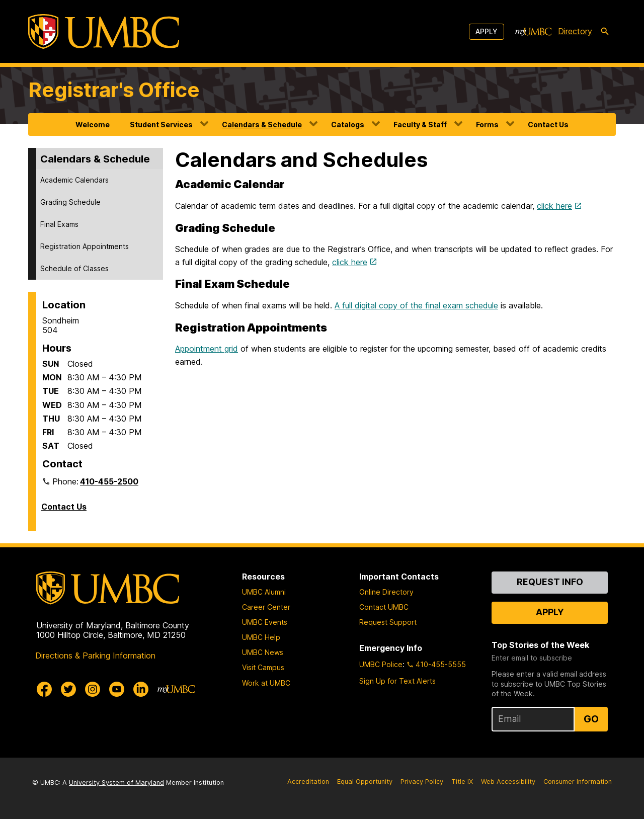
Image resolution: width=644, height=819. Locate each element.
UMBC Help (261, 637)
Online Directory (386, 592)
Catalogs (348, 125)
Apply (487, 31)
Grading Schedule (70, 202)
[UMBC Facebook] (44, 689)
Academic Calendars (74, 180)
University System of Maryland (116, 783)
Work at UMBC (266, 683)
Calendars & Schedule (262, 125)
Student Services (161, 125)
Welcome (93, 125)
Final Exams (59, 224)
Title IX (462, 782)
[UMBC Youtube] (117, 689)
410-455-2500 (109, 481)
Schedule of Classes (74, 268)
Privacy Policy (422, 782)
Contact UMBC (384, 607)
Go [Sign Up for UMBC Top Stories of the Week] (591, 719)
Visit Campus (263, 667)
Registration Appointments (85, 246)
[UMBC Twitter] (68, 689)
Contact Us (548, 125)
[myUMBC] (533, 32)
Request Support (388, 622)
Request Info (550, 582)
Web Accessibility (508, 782)
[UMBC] (104, 31)
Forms (487, 125)
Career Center (266, 607)
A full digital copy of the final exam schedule (416, 305)
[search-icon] (605, 32)
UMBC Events (265, 622)
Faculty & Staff (420, 125)
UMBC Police (381, 664)
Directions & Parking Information (95, 656)
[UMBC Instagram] (93, 689)
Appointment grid (207, 349)
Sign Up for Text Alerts (397, 681)
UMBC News (263, 652)
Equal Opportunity (365, 782)
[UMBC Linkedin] (141, 689)
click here (554, 206)
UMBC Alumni (264, 592)
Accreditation (308, 782)
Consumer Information (578, 782)
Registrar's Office (114, 90)
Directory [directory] (575, 31)
